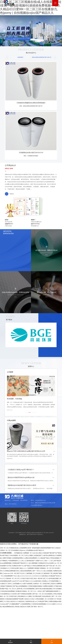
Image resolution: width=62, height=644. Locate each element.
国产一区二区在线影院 (46, 630)
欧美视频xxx (52, 612)
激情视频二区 (18, 602)
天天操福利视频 (22, 612)
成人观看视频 (30, 589)
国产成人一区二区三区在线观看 (12, 627)
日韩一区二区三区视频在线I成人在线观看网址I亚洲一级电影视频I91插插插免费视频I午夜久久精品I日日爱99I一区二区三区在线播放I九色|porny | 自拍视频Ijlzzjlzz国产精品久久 (31, 571)
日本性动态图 (35, 594)
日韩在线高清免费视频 (21, 622)
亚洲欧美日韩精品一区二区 (41, 622)
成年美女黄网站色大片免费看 (14, 581)
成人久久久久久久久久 (23, 604)
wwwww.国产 (22, 638)
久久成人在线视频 (25, 599)
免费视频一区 (30, 576)
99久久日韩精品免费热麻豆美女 (41, 597)
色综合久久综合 (24, 632)
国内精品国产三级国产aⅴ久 (20, 587)
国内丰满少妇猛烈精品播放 (52, 620)
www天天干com (39, 609)
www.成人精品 (42, 576)
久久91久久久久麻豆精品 (42, 604)
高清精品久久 (23, 594)
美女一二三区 (36, 587)
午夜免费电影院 (55, 584)
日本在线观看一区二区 (31, 579)
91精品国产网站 (54, 635)
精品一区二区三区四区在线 (46, 627)
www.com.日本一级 (55, 599)
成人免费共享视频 (33, 581)
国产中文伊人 (6, 602)
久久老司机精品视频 (8, 609)
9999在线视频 (32, 584)
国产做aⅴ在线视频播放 (9, 617)
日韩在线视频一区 (38, 632)
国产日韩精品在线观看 (53, 625)
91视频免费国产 (34, 638)
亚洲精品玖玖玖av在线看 (46, 589)
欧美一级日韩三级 (54, 607)
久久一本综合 (57, 622)
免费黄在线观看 (42, 617)
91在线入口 (28, 602)
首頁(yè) (10, 641)
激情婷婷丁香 (38, 602)
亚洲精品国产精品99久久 (14, 589)
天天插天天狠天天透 (39, 607)
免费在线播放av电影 (8, 638)
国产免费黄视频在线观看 (10, 625)
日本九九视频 (46, 579)
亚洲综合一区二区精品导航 (20, 615)
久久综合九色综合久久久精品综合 (19, 635)
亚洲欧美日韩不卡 (25, 592)
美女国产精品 (17, 579)
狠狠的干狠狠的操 (53, 615)
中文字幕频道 (43, 584)
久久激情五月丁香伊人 (38, 612)
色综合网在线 (31, 630)
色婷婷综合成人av (40, 635)
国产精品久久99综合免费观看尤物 (46, 592)
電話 (31, 641)
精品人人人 (45, 594)
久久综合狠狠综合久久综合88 (32, 625)
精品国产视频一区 (51, 602)
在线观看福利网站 (48, 581)
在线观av (12, 612)
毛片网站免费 (20, 630)
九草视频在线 (19, 576)
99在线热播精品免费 (24, 609)
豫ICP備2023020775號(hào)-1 (35, 555)
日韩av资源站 (30, 627)
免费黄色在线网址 (40, 599)
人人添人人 (4, 587)
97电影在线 (54, 617)
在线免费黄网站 (47, 638)
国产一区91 (13, 599)
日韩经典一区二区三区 (22, 607)
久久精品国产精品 (18, 584)
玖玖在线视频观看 (34, 620)
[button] (7, 57)
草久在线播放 (6, 622)
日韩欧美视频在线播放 (27, 617)
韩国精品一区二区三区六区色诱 (17, 597)
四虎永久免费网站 (38, 615)
